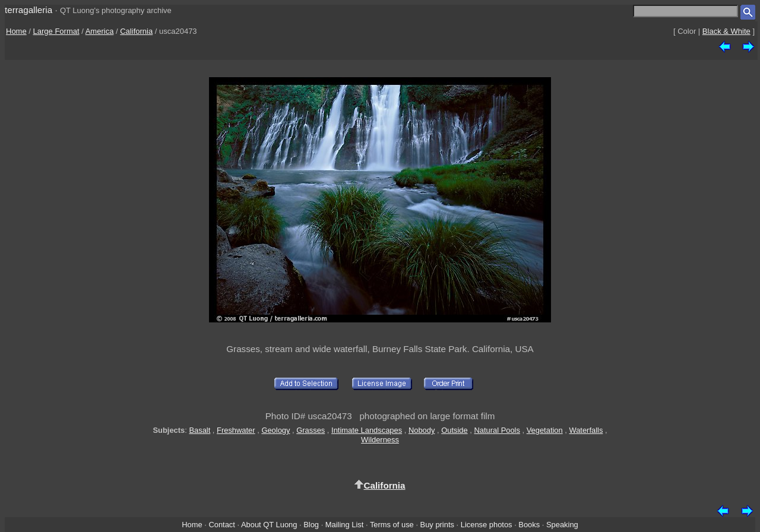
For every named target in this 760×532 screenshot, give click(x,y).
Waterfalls (586, 430)
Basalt (199, 430)
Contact (221, 525)
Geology (275, 430)
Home (16, 31)
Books (529, 525)
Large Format (56, 31)
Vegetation (545, 430)
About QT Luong (269, 525)
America (100, 31)
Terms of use (392, 525)
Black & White (726, 31)
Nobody (422, 430)
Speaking (562, 525)
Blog (311, 525)
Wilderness (380, 440)
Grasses (311, 430)
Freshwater (236, 430)
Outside (454, 430)
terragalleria (28, 10)
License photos (487, 525)
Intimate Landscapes (367, 430)
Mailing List (345, 525)
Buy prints (437, 525)
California (136, 31)
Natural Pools (497, 430)
